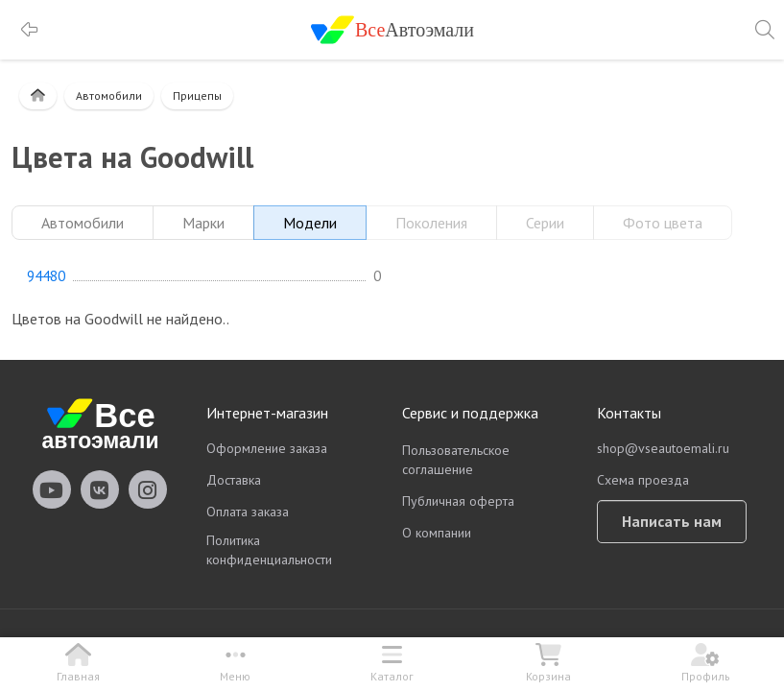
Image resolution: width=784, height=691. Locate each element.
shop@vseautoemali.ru (663, 448)
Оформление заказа (267, 448)
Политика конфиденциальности (269, 550)
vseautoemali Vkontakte (100, 489)
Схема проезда (643, 480)
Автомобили (109, 95)
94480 (46, 276)
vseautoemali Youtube (52, 489)
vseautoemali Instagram (148, 489)
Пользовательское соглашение (456, 460)
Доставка (234, 480)
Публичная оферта (458, 501)
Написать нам (672, 521)
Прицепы (197, 95)
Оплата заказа (248, 512)
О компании (437, 533)
